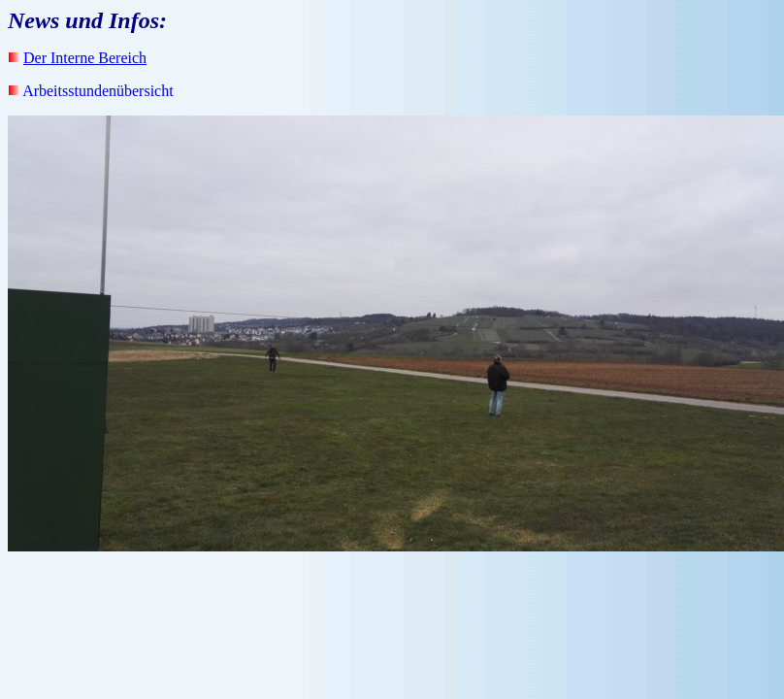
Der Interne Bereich (85, 58)
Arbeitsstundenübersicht (98, 91)
